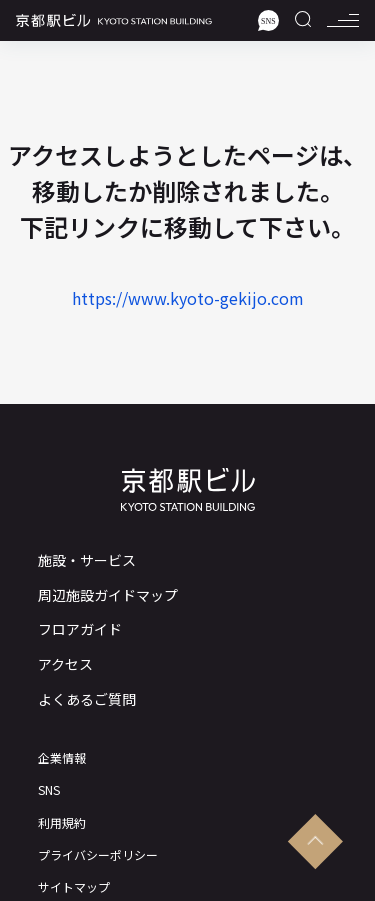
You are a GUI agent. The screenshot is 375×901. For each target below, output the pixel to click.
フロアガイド (80, 629)
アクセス (65, 664)
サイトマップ (74, 887)
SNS (49, 790)
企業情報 (62, 758)
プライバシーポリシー (98, 855)
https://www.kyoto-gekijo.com (188, 298)
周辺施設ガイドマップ (108, 595)
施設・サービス (87, 560)
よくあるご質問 (87, 699)
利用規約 (62, 823)
